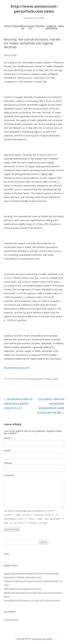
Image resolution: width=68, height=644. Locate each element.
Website (8, 463)
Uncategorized (35, 379)
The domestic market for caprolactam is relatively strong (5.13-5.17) (18, 403)
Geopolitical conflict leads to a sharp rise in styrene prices (32, 600)
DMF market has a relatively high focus (23, 588)
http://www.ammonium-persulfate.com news (34, 9)
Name (8, 438)
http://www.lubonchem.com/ (17, 368)
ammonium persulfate (42, 638)
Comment (9, 475)
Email (8, 450)
